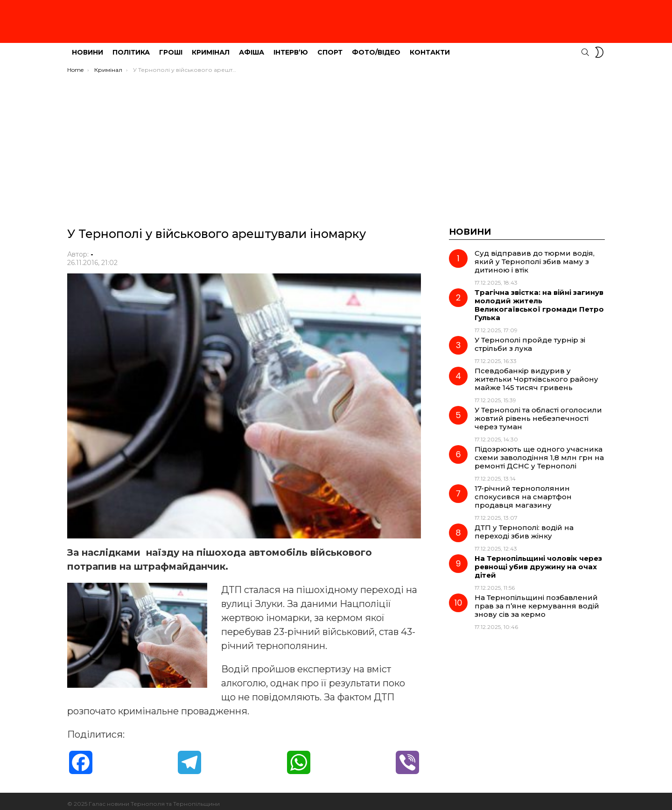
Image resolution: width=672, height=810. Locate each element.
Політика (131, 47)
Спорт (330, 47)
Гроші (171, 47)
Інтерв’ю (291, 47)
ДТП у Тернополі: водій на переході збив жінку (524, 527)
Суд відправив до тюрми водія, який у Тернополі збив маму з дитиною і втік (535, 256)
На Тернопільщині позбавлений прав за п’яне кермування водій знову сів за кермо (537, 601)
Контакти (430, 47)
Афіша (252, 47)
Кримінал (211, 47)
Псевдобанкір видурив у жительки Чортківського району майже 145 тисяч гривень (536, 374)
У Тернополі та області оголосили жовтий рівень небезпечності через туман (538, 413)
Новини (87, 47)
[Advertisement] (336, 139)
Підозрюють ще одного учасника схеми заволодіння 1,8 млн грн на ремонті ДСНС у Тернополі (539, 452)
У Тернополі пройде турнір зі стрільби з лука (530, 339)
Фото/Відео (376, 47)
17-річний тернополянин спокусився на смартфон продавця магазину (523, 492)
